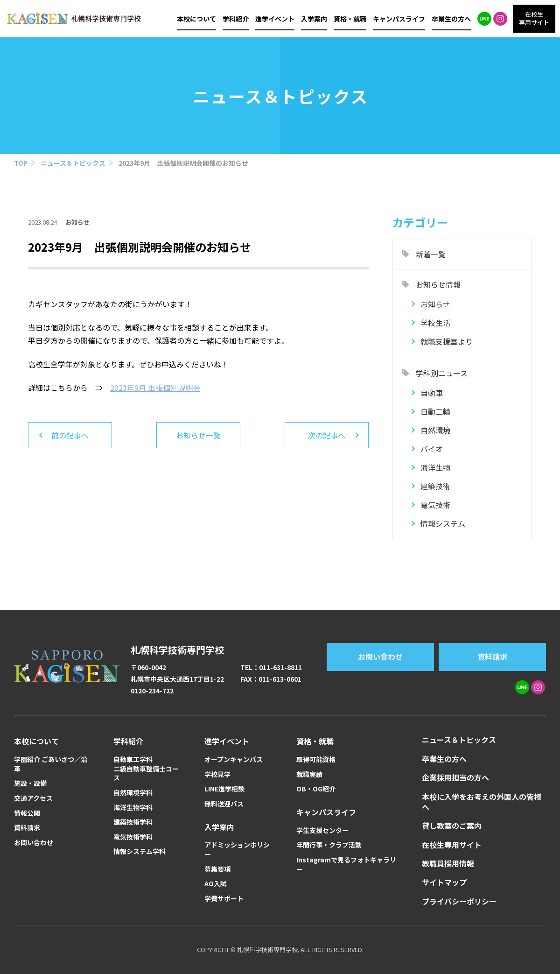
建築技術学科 (133, 822)
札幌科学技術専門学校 (177, 650)
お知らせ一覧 (198, 435)
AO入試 (216, 884)
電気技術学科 (133, 837)
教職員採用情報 (448, 863)
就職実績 (309, 774)
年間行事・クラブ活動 (329, 845)
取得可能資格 (316, 759)
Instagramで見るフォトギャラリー (346, 865)
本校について (196, 19)
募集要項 (217, 869)
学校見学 (217, 774)
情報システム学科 (140, 851)
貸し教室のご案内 (452, 826)
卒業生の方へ (451, 19)
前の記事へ (70, 435)
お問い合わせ (380, 656)
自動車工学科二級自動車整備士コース (146, 769)
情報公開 (27, 813)
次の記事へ (327, 435)
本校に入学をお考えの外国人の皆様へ (482, 802)
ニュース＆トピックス (73, 163)
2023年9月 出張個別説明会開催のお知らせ (183, 163)
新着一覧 (431, 254)
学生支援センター (322, 830)
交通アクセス (33, 798)
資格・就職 (350, 19)
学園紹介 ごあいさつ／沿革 (51, 764)
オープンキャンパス (234, 759)
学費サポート (224, 899)
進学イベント (275, 19)
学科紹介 (236, 19)
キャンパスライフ (399, 19)
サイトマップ (444, 882)
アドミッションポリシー (237, 850)
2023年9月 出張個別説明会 (155, 388)
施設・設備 (30, 783)
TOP (21, 163)
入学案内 (314, 19)
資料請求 (492, 656)
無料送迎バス (224, 804)
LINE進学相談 (224, 789)
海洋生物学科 (133, 808)
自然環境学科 (133, 793)
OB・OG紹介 (316, 789)
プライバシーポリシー (459, 901)
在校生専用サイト (452, 845)
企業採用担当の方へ (455, 777)
